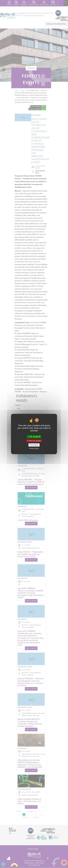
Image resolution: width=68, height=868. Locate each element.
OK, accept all (34, 437)
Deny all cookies (34, 441)
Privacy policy (34, 449)
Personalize (34, 445)
